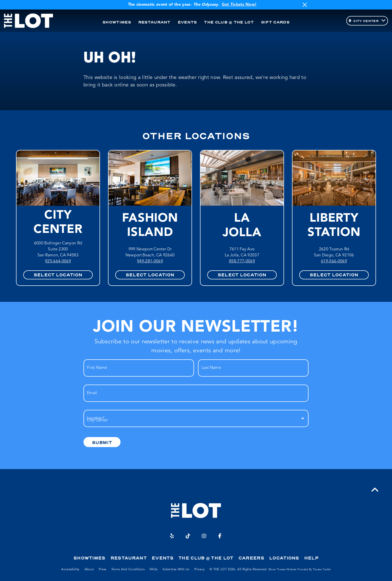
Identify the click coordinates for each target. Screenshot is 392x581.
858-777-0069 (242, 261)
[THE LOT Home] (28, 21)
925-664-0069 (58, 261)
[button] (375, 490)
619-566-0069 (334, 261)
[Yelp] (172, 536)
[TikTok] (188, 536)
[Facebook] (220, 536)
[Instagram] (204, 536)
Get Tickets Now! (239, 5)
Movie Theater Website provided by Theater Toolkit (300, 570)
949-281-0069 (150, 261)
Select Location (58, 275)
